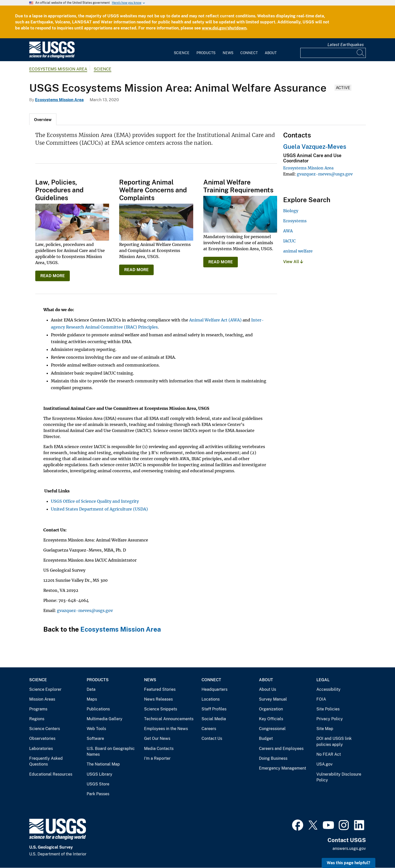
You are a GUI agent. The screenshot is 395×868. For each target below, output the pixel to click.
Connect (249, 53)
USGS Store (98, 784)
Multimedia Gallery (105, 719)
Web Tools (96, 729)
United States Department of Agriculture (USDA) (99, 509)
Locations (211, 699)
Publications (98, 709)
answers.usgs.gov (349, 848)
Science (182, 53)
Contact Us (212, 738)
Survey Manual (273, 699)
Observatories (42, 738)
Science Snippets (161, 709)
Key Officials (271, 719)
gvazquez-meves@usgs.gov (85, 610)
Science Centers (45, 729)
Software (95, 738)
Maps (92, 699)
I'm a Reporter (157, 758)
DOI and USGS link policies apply (334, 742)
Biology (291, 211)
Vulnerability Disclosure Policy (339, 777)
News (228, 53)
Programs (38, 709)
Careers (209, 729)
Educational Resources (51, 774)
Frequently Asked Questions (46, 761)
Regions (37, 719)
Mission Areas (42, 699)
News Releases (158, 699)
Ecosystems (295, 221)
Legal (323, 680)
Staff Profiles (214, 709)
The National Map (103, 764)
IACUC (289, 241)
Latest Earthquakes (346, 45)
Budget (266, 738)
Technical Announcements (169, 719)
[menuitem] (182, 50)
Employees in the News (166, 729)
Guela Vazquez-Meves (315, 147)
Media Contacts (159, 749)
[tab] (43, 119)
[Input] (333, 53)
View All (293, 262)
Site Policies (328, 709)
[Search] (361, 53)
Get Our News (157, 738)
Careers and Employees (281, 749)
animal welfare (298, 251)
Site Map (325, 729)
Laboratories (41, 749)
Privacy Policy (330, 719)
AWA (288, 231)
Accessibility (328, 689)
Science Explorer (45, 689)
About (271, 53)
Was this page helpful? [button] (349, 863)
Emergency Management (283, 768)
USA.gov (324, 764)
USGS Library (100, 774)
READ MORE (53, 276)
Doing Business (273, 758)
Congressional (272, 729)
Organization (271, 709)
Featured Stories (160, 689)
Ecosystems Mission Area (58, 69)
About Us (268, 689)
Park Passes (98, 794)
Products (206, 53)
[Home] (52, 57)
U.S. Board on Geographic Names (111, 752)
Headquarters (215, 689)
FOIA (321, 699)
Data (91, 689)
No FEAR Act (329, 754)
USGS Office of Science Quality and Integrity (95, 501)
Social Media (214, 719)
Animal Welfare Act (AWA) (215, 320)
